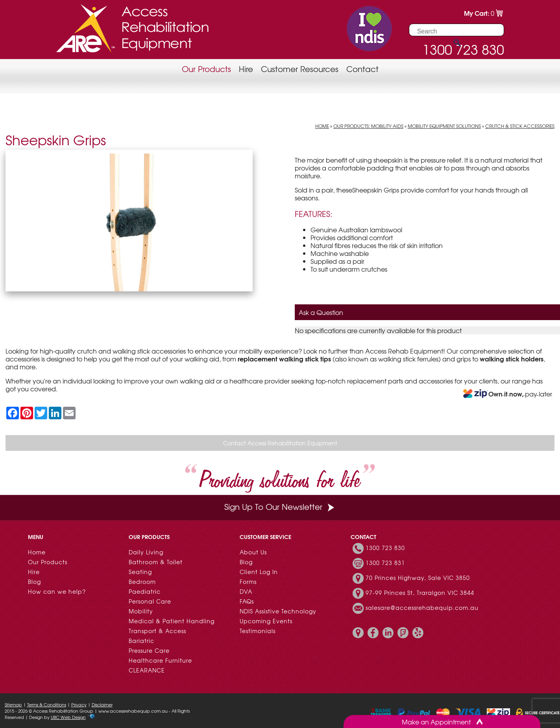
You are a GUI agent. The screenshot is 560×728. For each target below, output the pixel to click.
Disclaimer (102, 704)
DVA (246, 591)
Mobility (141, 611)
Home (322, 126)
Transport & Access (157, 631)
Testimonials (258, 631)
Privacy (79, 704)
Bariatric (141, 641)
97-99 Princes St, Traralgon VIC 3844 (420, 593)
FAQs (247, 601)
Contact (362, 69)
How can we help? (57, 591)
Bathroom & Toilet (156, 562)
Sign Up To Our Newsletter (280, 507)
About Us (253, 552)
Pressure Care (149, 650)
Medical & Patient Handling (172, 621)
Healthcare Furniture (160, 660)
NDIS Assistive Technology (278, 611)
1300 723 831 (385, 563)
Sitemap (13, 704)
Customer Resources (300, 69)
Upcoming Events (266, 621)
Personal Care (150, 601)
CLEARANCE (147, 670)
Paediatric (145, 591)
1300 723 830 (385, 548)
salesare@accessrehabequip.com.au (422, 608)
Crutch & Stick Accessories (520, 126)
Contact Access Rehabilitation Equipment (280, 443)
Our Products (206, 69)
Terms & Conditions (47, 704)
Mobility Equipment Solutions (444, 126)
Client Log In (259, 572)
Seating (140, 572)
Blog (34, 582)
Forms (248, 582)
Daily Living (146, 552)
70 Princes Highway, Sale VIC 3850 (418, 578)
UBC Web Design (68, 717)
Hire (246, 69)
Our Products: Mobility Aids (368, 126)
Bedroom (142, 582)
